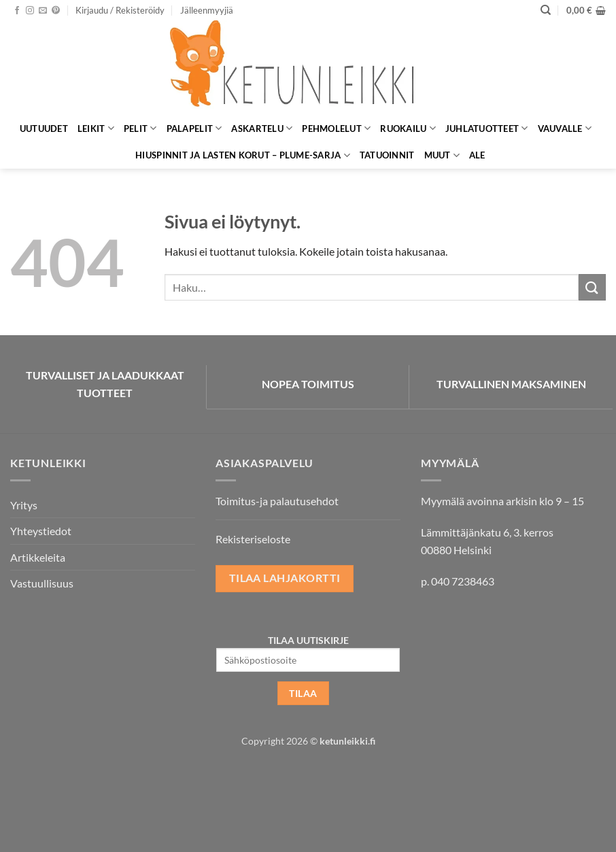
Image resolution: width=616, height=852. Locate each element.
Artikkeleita (38, 557)
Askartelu (262, 128)
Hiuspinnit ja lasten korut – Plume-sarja (243, 155)
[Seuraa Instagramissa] (30, 11)
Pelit (140, 128)
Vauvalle (565, 128)
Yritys (24, 505)
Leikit (96, 128)
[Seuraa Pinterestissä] (56, 11)
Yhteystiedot (41, 531)
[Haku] (546, 10)
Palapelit (194, 128)
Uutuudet (44, 129)
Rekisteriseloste (253, 539)
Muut (442, 155)
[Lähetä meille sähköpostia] (43, 11)
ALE (477, 155)
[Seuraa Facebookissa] (17, 11)
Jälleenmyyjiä (207, 10)
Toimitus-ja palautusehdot (277, 501)
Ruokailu (408, 128)
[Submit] (592, 287)
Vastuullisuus (42, 583)
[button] (120, 10)
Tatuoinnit (387, 155)
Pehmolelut (336, 128)
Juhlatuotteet (487, 128)
